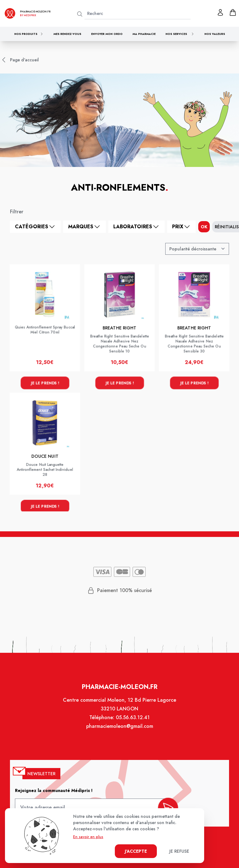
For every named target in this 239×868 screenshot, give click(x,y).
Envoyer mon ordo (107, 34)
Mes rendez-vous (67, 34)
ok (204, 227)
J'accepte (136, 851)
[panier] (233, 12)
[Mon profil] (220, 12)
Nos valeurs (215, 34)
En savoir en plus (88, 837)
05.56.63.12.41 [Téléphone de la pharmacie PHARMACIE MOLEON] (132, 721)
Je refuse (179, 851)
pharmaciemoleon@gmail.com (119, 730)
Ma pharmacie (144, 34)
